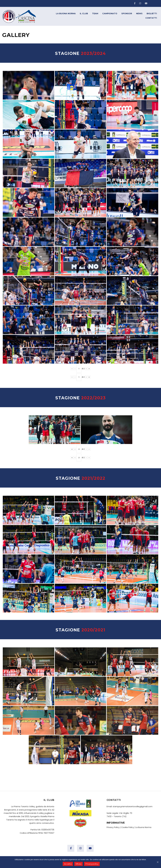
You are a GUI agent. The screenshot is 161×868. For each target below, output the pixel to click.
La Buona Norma (143, 827)
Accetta (68, 864)
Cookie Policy (128, 827)
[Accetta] (158, 862)
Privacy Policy (113, 827)
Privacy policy (92, 864)
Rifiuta (79, 864)
